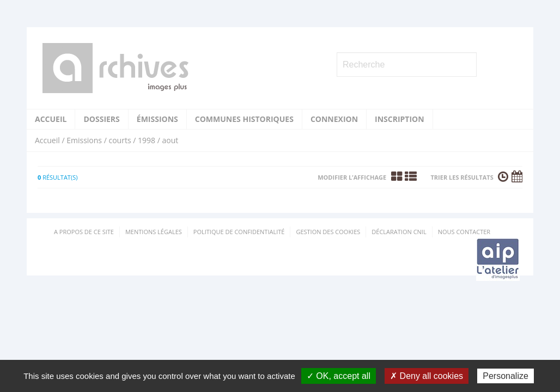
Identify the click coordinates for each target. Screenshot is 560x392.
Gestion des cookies (328, 232)
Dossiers (101, 119)
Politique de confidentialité (239, 232)
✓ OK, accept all (339, 376)
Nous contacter (464, 232)
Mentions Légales (154, 232)
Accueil (51, 119)
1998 (147, 140)
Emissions (84, 140)
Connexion (334, 119)
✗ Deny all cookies (427, 376)
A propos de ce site (84, 232)
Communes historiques (244, 119)
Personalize (506, 376)
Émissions (157, 119)
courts (120, 140)
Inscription (400, 119)
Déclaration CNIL (399, 232)
